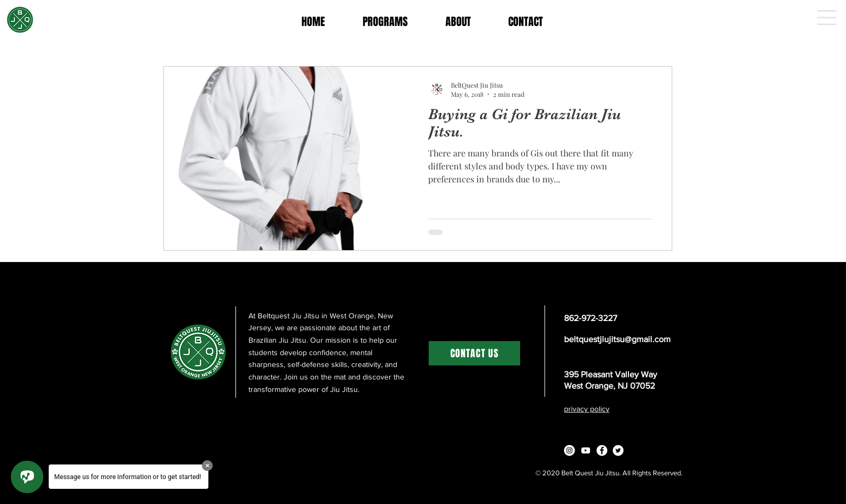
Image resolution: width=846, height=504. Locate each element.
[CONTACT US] (474, 353)
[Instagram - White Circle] (569, 450)
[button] (827, 18)
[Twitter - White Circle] (618, 450)
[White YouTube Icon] (586, 450)
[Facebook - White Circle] (602, 450)
